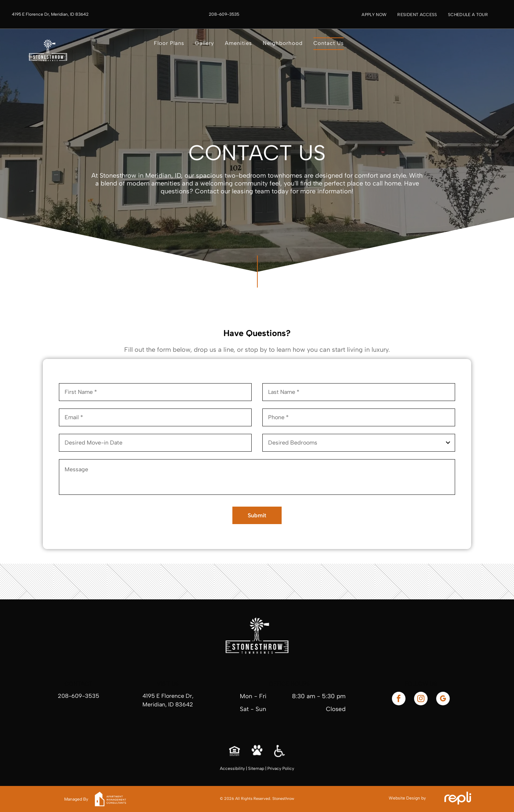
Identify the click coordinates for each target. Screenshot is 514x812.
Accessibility (232, 768)
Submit (257, 515)
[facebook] (399, 699)
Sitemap (256, 768)
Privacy (274, 768)
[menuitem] (374, 15)
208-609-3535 (79, 696)
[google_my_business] (443, 699)
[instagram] (421, 699)
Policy (288, 768)
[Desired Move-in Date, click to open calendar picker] (155, 443)
